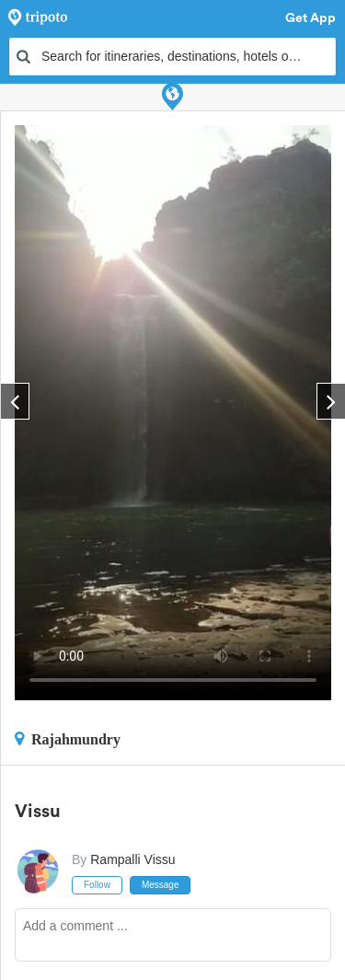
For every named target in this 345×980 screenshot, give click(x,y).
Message (161, 885)
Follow (97, 885)
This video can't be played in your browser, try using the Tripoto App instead (173, 413)
